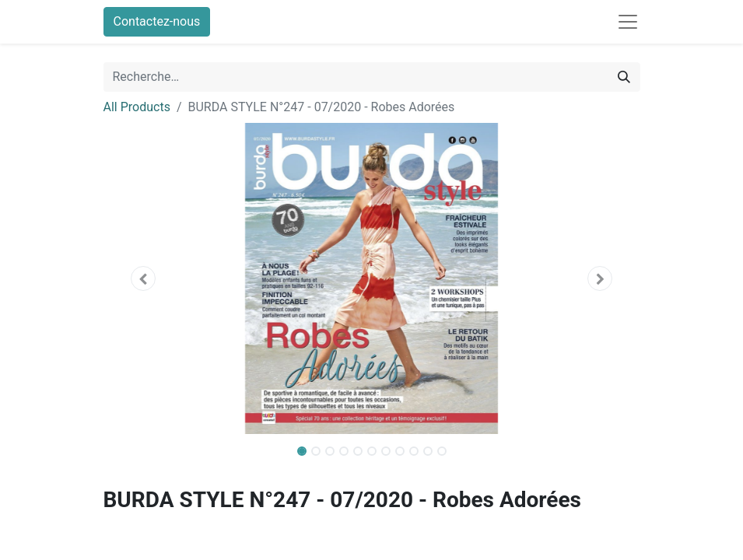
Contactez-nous (157, 21)
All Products (137, 107)
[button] (144, 278)
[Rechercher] (624, 77)
